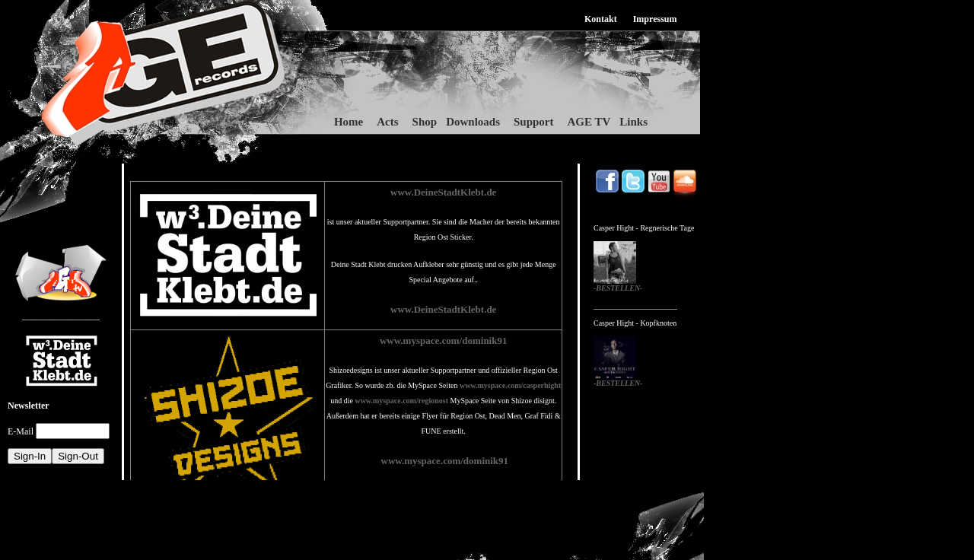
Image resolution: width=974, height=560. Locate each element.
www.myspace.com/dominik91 (444, 340)
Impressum (655, 19)
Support (534, 122)
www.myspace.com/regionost (401, 401)
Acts (387, 122)
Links (633, 122)
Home (349, 122)
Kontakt (601, 19)
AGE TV (589, 122)
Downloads (473, 122)
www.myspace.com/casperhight (510, 385)
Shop (425, 122)
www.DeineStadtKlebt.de (443, 192)
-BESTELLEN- (618, 288)
